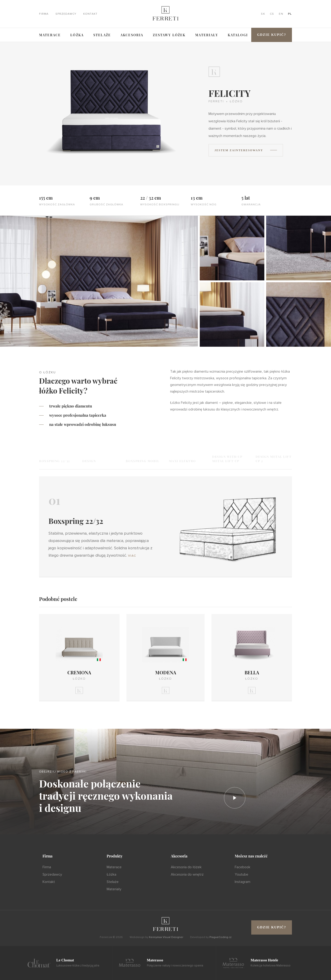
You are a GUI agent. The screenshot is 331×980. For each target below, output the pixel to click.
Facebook (243, 867)
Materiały (207, 35)
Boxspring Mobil (143, 461)
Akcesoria (132, 35)
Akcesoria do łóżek (186, 867)
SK (263, 14)
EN (281, 14)
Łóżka (77, 35)
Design (89, 461)
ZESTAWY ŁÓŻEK (169, 35)
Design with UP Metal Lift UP (227, 459)
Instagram (243, 882)
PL (290, 14)
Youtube (241, 874)
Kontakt (90, 14)
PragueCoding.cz (220, 937)
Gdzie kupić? (272, 35)
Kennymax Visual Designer (166, 937)
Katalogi (238, 35)
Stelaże (102, 35)
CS (272, 14)
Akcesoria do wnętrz (187, 874)
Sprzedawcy (66, 14)
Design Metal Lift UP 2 (274, 459)
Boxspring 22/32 (55, 461)
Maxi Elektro (182, 461)
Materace (50, 35)
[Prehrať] (235, 798)
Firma (44, 14)
